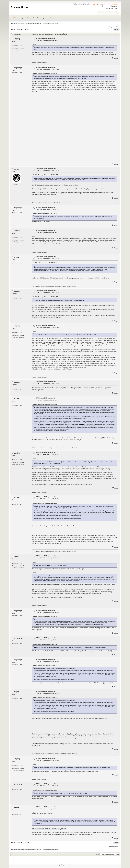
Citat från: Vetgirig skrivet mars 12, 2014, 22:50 (45, 404)
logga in (94, 4)
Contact (35, 18)
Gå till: (98, 854)
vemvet (17, 291)
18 (19, 29)
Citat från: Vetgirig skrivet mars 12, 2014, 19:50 (45, 73)
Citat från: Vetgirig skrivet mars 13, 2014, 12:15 (45, 503)
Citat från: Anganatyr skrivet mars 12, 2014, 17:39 (45, 297)
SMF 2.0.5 (59, 864)
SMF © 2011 (65, 864)
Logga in (44, 18)
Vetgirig (17, 39)
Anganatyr (18, 68)
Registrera (53, 18)
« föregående (111, 27)
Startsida (13, 18)
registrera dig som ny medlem (109, 4)
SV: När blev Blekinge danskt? (46, 38)
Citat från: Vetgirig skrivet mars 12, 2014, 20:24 (45, 263)
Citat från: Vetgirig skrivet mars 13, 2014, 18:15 (45, 665)
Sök (28, 18)
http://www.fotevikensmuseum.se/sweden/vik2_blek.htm (49, 829)
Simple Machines (71, 864)
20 (23, 29)
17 (17, 29)
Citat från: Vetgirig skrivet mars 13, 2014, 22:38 (45, 790)
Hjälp (22, 18)
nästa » (117, 27)
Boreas (17, 169)
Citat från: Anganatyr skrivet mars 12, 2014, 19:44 (45, 175)
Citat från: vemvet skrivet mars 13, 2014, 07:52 (45, 644)
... (16, 29)
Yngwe (17, 257)
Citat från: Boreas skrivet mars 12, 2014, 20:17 (45, 214)
